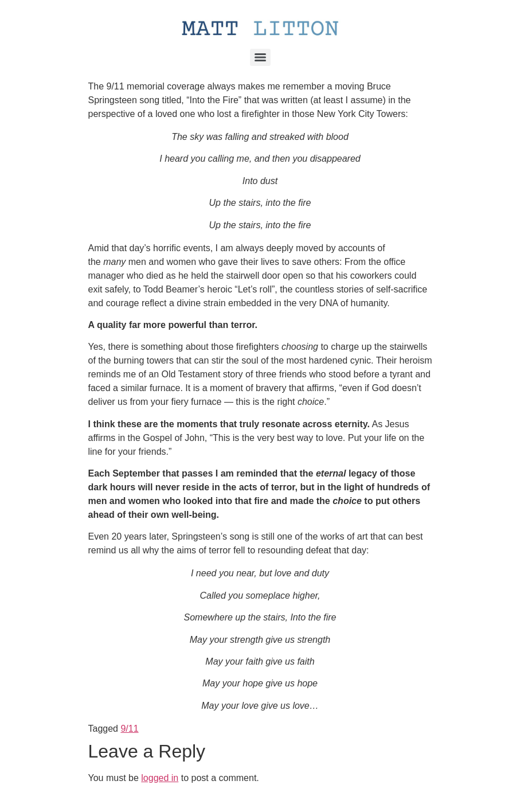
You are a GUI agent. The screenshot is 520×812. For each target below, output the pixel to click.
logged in (160, 778)
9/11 (129, 729)
